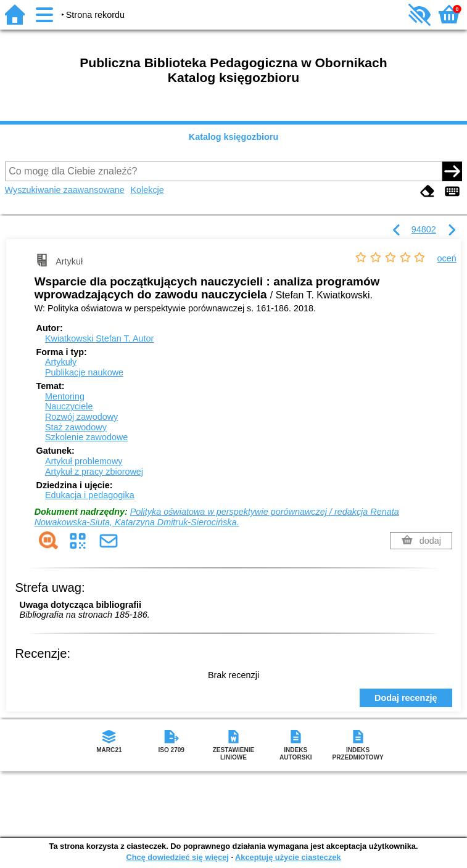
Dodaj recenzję (406, 698)
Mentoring (65, 396)
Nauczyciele (69, 406)
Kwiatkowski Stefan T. (100, 338)
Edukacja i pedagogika (90, 495)
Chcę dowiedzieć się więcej (177, 857)
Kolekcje (147, 190)
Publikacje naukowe (84, 372)
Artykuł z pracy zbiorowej (94, 472)
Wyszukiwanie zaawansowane (65, 190)
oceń (447, 258)
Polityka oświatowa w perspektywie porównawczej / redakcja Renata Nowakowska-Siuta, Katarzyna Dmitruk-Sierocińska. (217, 517)
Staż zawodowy (76, 427)
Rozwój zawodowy (81, 417)
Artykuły (61, 362)
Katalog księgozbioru (234, 137)
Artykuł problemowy (84, 461)
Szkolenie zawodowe (86, 437)
